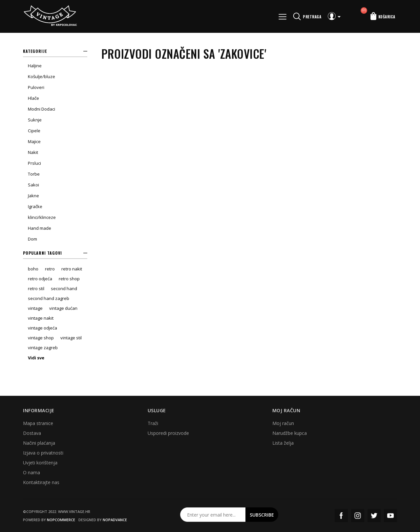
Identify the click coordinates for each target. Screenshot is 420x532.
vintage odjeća (42, 328)
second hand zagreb (49, 298)
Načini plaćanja (39, 443)
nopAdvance (115, 520)
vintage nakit (41, 318)
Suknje (35, 120)
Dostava (32, 433)
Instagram (358, 516)
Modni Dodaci (42, 109)
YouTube (390, 516)
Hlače (33, 98)
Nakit (33, 152)
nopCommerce (61, 520)
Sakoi (33, 185)
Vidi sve (36, 358)
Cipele (34, 131)
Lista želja (283, 443)
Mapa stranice (38, 423)
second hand (64, 288)
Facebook (341, 516)
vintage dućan (63, 308)
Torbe (34, 174)
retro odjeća (40, 279)
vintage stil (71, 338)
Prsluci (34, 163)
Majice (34, 141)
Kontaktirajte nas (41, 482)
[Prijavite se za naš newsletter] (213, 515)
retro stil (36, 288)
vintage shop (41, 338)
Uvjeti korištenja (40, 463)
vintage (35, 308)
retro (50, 269)
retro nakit (72, 269)
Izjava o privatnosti (43, 453)
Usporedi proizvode (168, 433)
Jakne (33, 196)
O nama (31, 472)
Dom (32, 239)
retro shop (69, 279)
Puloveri (36, 87)
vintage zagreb (43, 348)
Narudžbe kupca (290, 433)
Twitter (374, 516)
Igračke (35, 206)
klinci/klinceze (42, 217)
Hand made (40, 228)
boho (33, 269)
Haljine (35, 66)
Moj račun (283, 423)
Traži (153, 423)
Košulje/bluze (42, 76)
